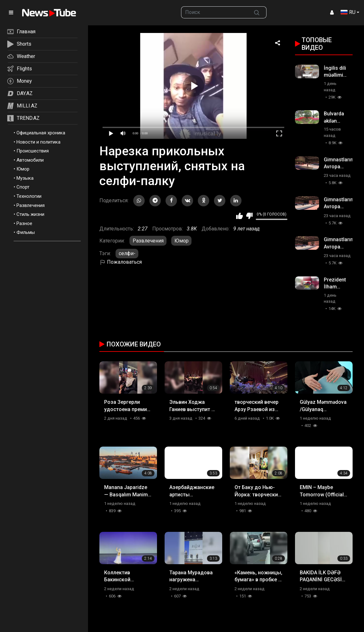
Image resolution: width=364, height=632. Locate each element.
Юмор (23, 169)
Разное (24, 223)
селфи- (127, 253)
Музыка (25, 178)
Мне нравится (239, 216)
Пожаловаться (121, 262)
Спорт (23, 187)
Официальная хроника (41, 133)
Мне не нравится (249, 216)
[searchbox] (214, 12)
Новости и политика (38, 142)
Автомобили (30, 160)
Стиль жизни (30, 214)
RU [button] (348, 12)
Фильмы (26, 232)
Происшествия (33, 151)
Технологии (29, 196)
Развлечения (31, 205)
